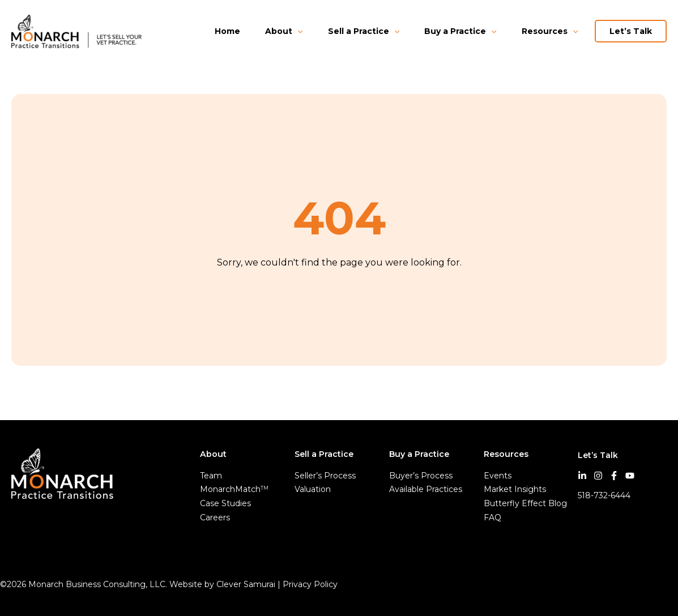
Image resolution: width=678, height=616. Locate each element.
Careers (215, 517)
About (284, 31)
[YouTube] (630, 476)
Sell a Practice (364, 31)
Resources (550, 31)
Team (211, 476)
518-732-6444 (604, 495)
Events (498, 476)
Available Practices (426, 489)
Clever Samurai (246, 584)
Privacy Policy (311, 584)
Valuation (313, 489)
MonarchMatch (234, 489)
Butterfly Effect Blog (525, 503)
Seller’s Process (325, 476)
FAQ (492, 517)
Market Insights (515, 489)
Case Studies (225, 503)
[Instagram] (598, 476)
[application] (297, 31)
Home (227, 31)
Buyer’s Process (421, 476)
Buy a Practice (460, 31)
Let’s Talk (631, 31)
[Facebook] (614, 476)
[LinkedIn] (582, 476)
